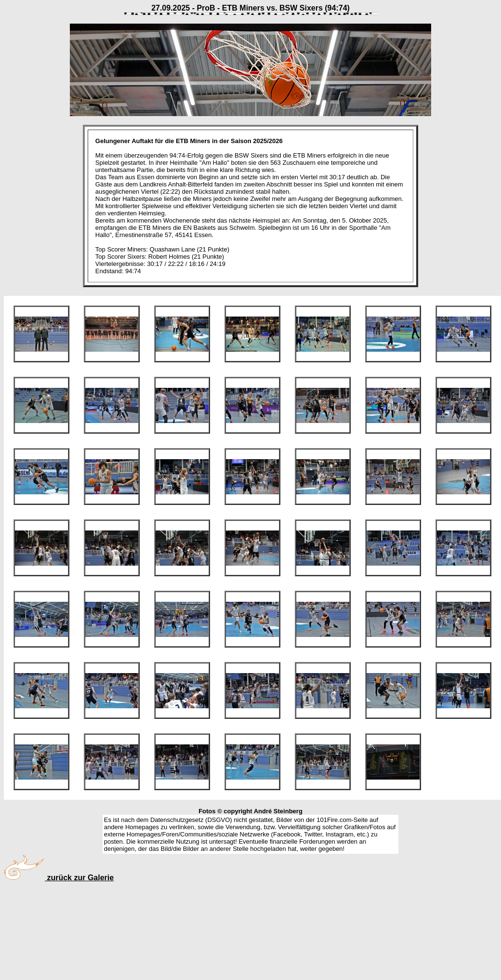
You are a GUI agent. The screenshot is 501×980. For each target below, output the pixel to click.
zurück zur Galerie (59, 878)
